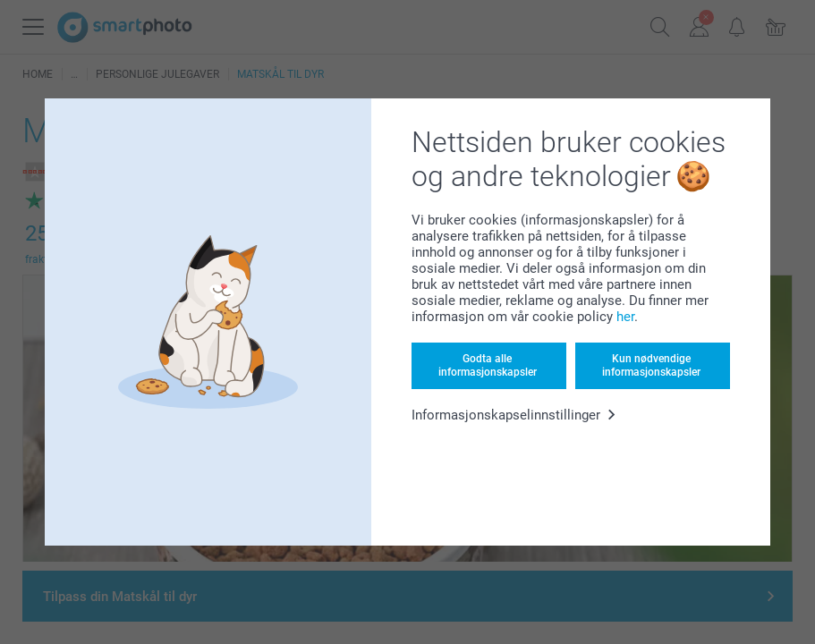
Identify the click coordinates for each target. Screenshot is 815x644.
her (625, 317)
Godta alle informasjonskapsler (488, 365)
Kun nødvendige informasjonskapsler (651, 365)
